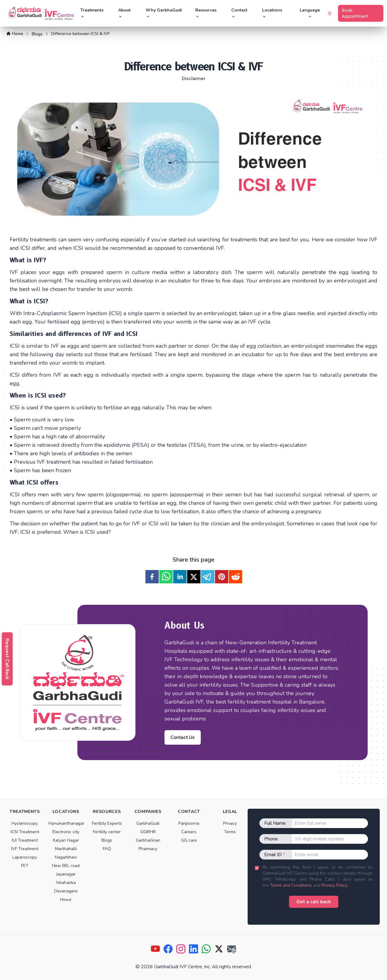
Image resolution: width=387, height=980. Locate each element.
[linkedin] (180, 577)
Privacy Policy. (335, 885)
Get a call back (314, 902)
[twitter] (194, 577)
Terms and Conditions (291, 885)
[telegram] (208, 577)
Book (355, 13)
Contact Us (183, 737)
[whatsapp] (166, 577)
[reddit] (236, 577)
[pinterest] (222, 577)
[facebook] (152, 577)
